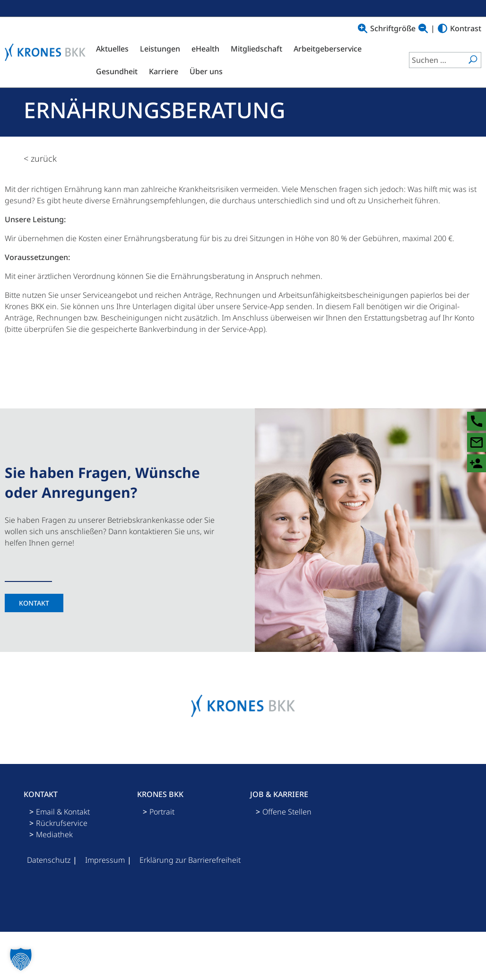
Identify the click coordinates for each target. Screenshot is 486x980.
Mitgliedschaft (256, 49)
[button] (21, 959)
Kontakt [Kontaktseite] (34, 603)
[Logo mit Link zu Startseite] (48, 52)
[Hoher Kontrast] (443, 28)
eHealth (205, 49)
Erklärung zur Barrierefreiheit (190, 860)
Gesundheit (117, 71)
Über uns (206, 71)
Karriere (164, 71)
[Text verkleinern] (423, 28)
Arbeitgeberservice (328, 49)
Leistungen (160, 49)
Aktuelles (112, 49)
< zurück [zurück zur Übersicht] (40, 158)
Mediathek (54, 834)
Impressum (105, 860)
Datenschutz (49, 860)
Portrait (162, 812)
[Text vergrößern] (363, 28)
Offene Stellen (287, 812)
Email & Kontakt (63, 812)
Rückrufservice (62, 823)
